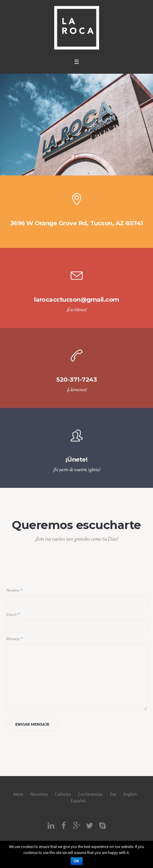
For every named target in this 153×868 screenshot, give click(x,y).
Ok (77, 861)
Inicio (18, 794)
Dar (113, 794)
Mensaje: (14, 639)
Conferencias (90, 794)
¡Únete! (77, 460)
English (130, 794)
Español (78, 801)
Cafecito (63, 794)
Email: (13, 615)
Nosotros (39, 794)
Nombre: (14, 590)
